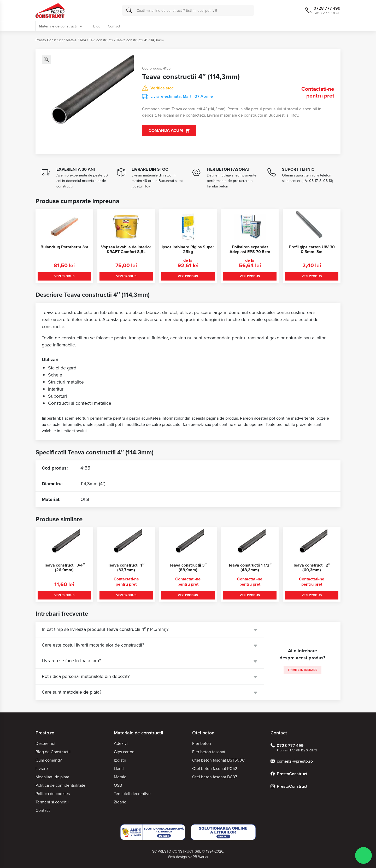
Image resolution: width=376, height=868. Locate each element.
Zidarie (120, 802)
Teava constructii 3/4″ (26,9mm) (64, 568)
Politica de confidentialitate (60, 785)
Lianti (119, 769)
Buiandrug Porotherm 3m (64, 247)
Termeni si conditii (52, 802)
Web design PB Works (188, 857)
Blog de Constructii (53, 752)
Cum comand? (49, 760)
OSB (118, 785)
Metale (71, 40)
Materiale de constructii (61, 26)
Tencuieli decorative (132, 794)
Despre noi (45, 743)
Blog (97, 26)
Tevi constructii (101, 40)
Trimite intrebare (302, 670)
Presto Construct (49, 40)
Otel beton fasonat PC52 (215, 769)
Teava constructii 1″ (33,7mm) (126, 568)
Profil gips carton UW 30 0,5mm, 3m (312, 249)
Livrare (42, 769)
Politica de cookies (53, 794)
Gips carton (124, 752)
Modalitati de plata (52, 777)
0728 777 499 (287, 746)
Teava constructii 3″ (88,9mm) (188, 568)
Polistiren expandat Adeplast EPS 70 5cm (250, 249)
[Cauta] (129, 10)
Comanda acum (169, 131)
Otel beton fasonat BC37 (215, 777)
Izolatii (120, 760)
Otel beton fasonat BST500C (219, 760)
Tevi (83, 40)
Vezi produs (64, 276)
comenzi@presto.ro (292, 761)
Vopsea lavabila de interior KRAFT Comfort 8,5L (126, 249)
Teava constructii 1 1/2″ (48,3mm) (250, 568)
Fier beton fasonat (209, 752)
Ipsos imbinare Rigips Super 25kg (188, 249)
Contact (114, 26)
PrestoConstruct (289, 774)
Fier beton (202, 743)
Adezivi (121, 743)
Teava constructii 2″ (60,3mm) (312, 568)
